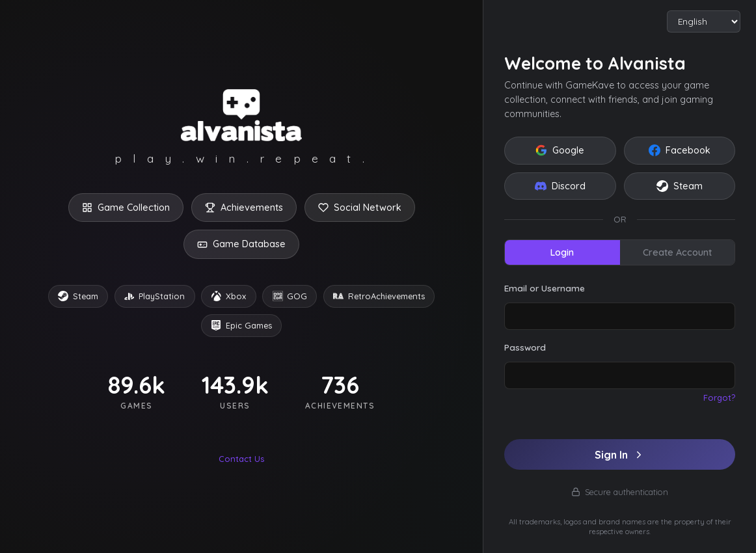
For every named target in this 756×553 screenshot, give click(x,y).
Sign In (620, 455)
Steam (680, 186)
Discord (560, 186)
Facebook (680, 150)
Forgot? (719, 398)
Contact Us (241, 459)
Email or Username (545, 288)
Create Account (677, 252)
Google (560, 150)
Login (562, 252)
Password (525, 347)
